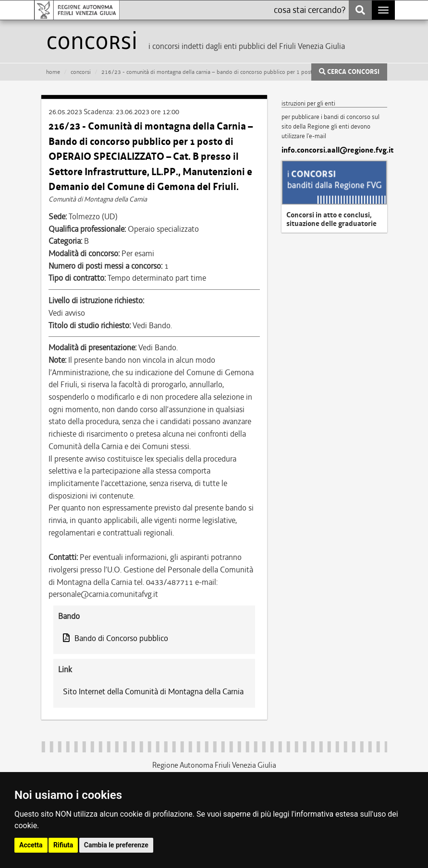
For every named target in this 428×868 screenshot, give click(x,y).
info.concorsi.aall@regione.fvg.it (334, 150)
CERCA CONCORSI (349, 72)
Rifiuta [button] (63, 845)
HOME (53, 72)
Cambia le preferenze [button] (116, 845)
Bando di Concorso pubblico (116, 638)
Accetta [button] (31, 845)
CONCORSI (81, 72)
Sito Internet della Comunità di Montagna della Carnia (153, 691)
